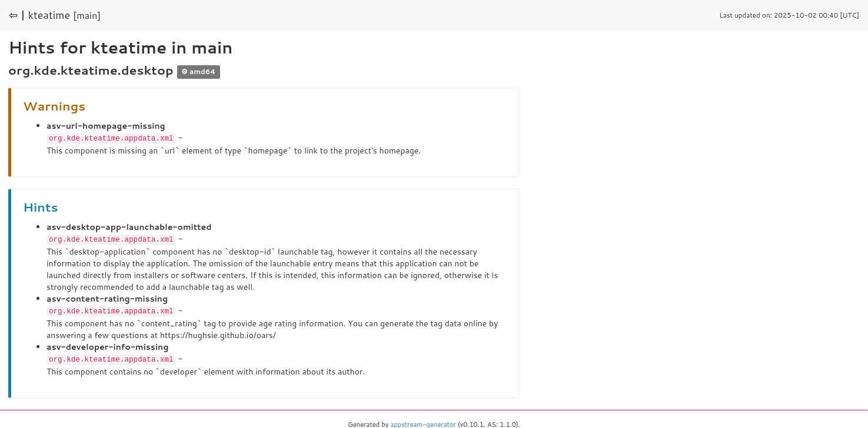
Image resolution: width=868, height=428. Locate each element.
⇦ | (17, 15)
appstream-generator (423, 422)
